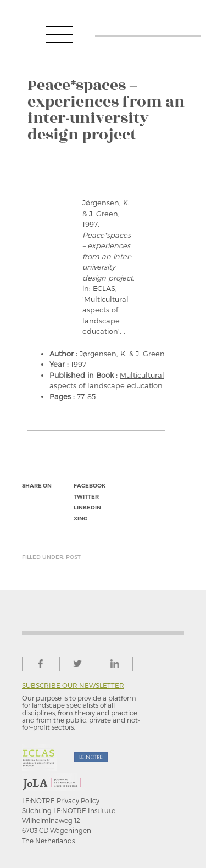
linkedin (87, 508)
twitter (86, 497)
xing (80, 519)
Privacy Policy (78, 800)
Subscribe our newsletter (73, 685)
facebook (90, 486)
